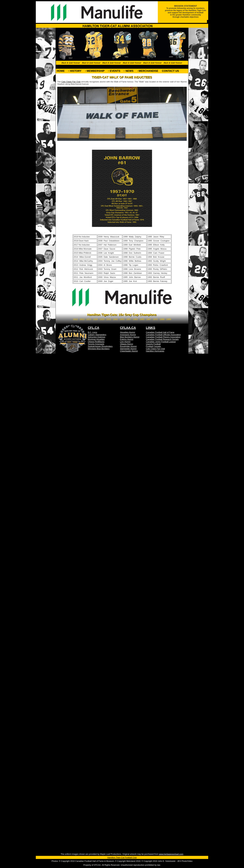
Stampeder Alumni (128, 349)
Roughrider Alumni (128, 346)
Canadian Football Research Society (162, 339)
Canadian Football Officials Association (163, 335)
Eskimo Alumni (127, 339)
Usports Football (153, 344)
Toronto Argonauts (96, 344)
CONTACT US (170, 71)
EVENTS (115, 71)
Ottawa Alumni (127, 344)
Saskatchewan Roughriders (100, 346)
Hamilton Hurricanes (155, 351)
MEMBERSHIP (96, 71)
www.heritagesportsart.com (171, 854)
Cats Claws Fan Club (71, 82)
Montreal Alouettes (96, 339)
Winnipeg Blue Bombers (99, 349)
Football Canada (153, 346)
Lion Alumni (125, 342)
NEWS (130, 71)
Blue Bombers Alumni (130, 337)
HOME (61, 71)
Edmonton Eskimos (96, 337)
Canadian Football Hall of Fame (160, 332)
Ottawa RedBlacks (96, 342)
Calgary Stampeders (97, 335)
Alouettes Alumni (128, 332)
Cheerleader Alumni (129, 351)
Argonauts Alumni (128, 335)
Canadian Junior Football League (161, 342)
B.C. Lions (92, 332)
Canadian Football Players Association (163, 337)
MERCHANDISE (148, 71)
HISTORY (76, 71)
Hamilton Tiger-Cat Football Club (122, 857)
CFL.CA (93, 328)
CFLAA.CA (128, 328)
